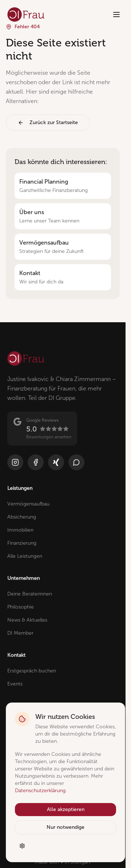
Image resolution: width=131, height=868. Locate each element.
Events (15, 684)
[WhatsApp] (76, 462)
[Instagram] (15, 462)
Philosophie (21, 607)
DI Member (20, 633)
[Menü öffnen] (116, 15)
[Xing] (56, 462)
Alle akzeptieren (66, 809)
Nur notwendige (65, 827)
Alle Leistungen (25, 556)
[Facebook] (36, 462)
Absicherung (22, 517)
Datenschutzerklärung (40, 791)
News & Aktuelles (27, 620)
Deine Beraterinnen (30, 594)
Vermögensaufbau (28, 504)
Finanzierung (22, 543)
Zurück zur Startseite (48, 122)
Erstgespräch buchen (32, 671)
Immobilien (20, 530)
